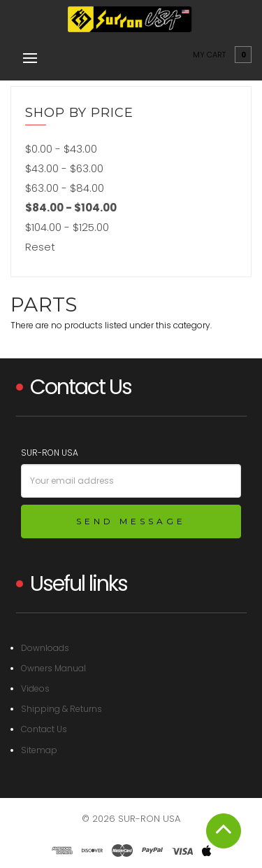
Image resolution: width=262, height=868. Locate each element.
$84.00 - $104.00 (71, 208)
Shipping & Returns (61, 709)
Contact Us (44, 729)
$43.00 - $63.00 (64, 168)
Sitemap (39, 750)
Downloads (45, 648)
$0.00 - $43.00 (61, 149)
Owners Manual (53, 668)
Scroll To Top (224, 831)
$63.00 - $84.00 (65, 188)
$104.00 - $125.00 (67, 227)
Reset (40, 247)
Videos (35, 688)
